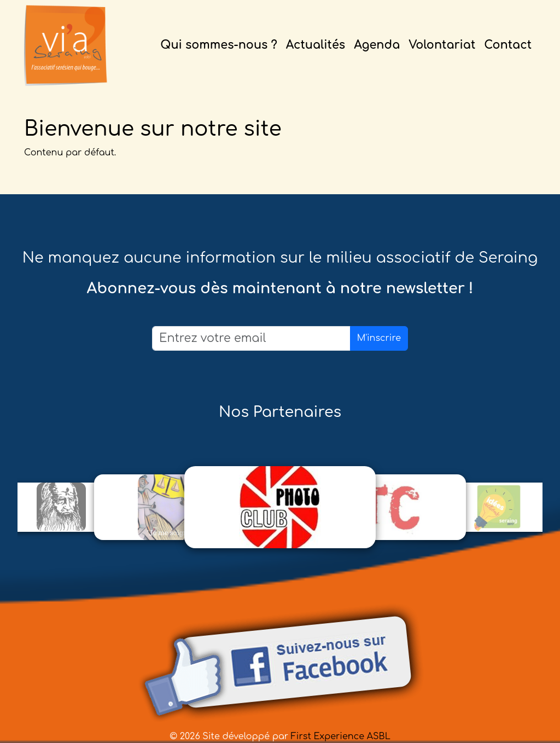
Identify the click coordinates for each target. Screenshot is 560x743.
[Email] (251, 338)
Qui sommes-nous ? (219, 45)
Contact (508, 45)
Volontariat (442, 45)
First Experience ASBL (341, 736)
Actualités (316, 45)
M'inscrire (379, 338)
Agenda (377, 45)
